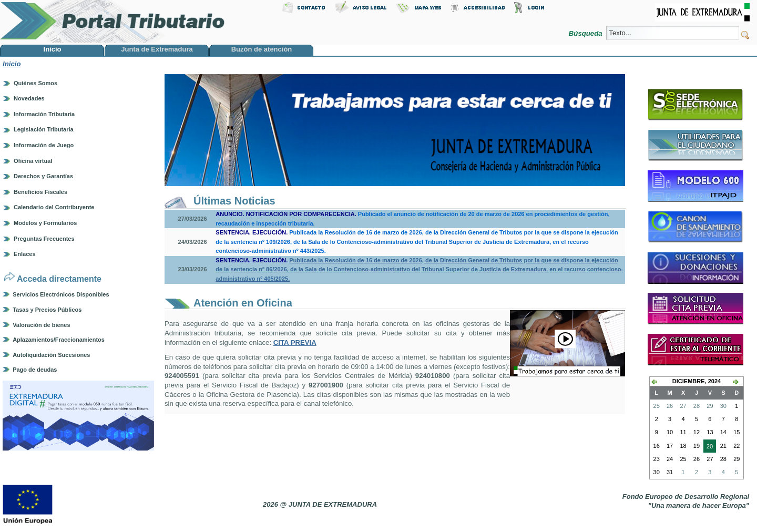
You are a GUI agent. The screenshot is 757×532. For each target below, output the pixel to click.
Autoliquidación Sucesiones (51, 355)
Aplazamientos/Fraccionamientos (59, 340)
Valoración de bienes (41, 325)
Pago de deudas (35, 370)
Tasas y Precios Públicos (47, 310)
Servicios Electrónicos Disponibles (61, 294)
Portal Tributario (112, 21)
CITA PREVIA (295, 342)
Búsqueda (586, 33)
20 (708, 447)
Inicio (12, 64)
